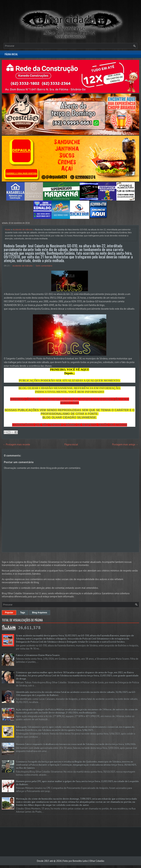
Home (8, 229)
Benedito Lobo (80, 861)
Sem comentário (44, 266)
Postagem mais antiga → (125, 444)
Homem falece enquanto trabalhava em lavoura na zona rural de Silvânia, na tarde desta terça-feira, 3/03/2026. (76, 744)
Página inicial (11, 54)
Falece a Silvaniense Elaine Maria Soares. (38, 655)
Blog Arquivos (40, 613)
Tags (23, 613)
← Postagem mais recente (17, 444)
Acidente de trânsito (23, 229)
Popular (9, 613)
